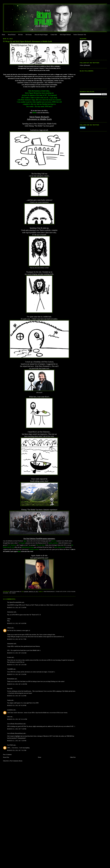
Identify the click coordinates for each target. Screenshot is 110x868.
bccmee (9, 657)
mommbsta (10, 710)
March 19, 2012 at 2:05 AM (17, 665)
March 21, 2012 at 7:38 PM (17, 729)
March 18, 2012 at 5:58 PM (17, 608)
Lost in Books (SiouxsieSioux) (15, 724)
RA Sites (21, 35)
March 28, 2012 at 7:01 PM (17, 750)
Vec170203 (10, 745)
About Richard (12, 35)
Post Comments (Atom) (16, 761)
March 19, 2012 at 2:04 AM (17, 653)
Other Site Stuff (61, 592)
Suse (8, 689)
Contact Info (54, 35)
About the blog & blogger (41, 35)
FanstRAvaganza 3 (49, 592)
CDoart (9, 628)
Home (3, 35)
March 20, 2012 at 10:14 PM (17, 719)
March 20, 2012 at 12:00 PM (17, 684)
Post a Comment (7, 755)
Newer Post (6, 757)
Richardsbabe (11, 679)
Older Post (73, 757)
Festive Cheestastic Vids (80, 35)
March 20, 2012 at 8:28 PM (17, 705)
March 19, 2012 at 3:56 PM (17, 674)
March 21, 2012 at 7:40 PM (17, 741)
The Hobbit (12, 593)
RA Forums (29, 35)
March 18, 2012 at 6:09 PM (17, 623)
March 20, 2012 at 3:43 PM (17, 696)
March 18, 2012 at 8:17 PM (17, 639)
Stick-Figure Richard (65, 35)
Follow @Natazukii (85, 65)
